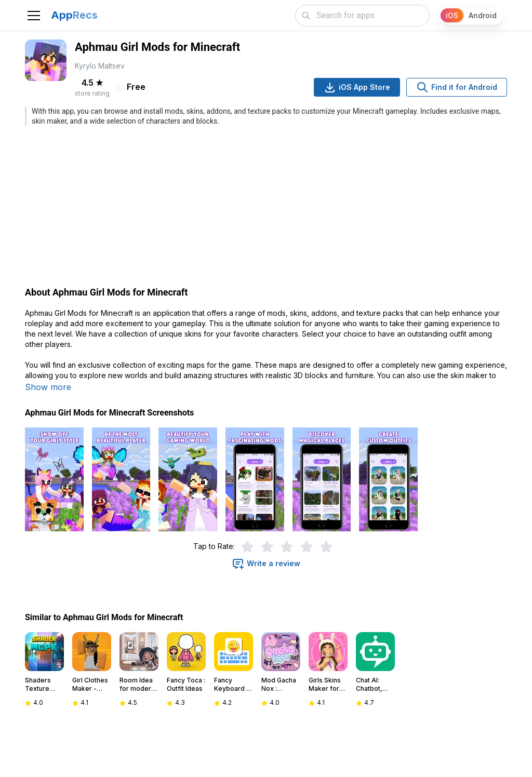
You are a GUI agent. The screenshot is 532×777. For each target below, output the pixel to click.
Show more (48, 387)
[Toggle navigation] (34, 16)
